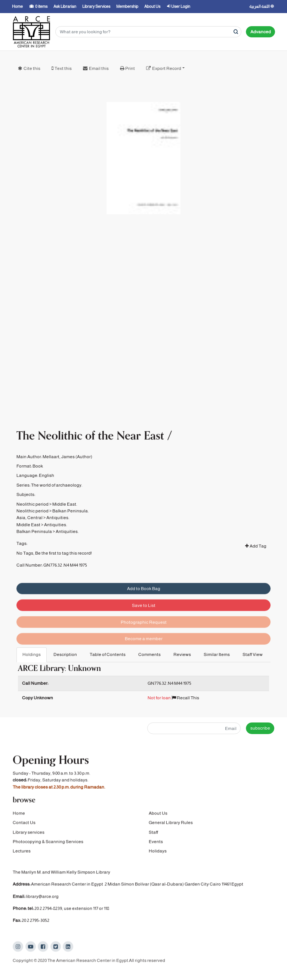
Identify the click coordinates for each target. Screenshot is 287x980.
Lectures (22, 853)
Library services (29, 834)
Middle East (28, 536)
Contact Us (24, 825)
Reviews (182, 654)
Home (19, 815)
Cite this (32, 68)
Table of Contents (108, 654)
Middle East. (65, 515)
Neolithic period (33, 515)
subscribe (260, 728)
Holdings (32, 654)
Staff (153, 834)
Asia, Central (30, 529)
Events (156, 843)
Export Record (167, 68)
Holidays (158, 853)
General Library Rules (171, 825)
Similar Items (217, 654)
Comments (149, 654)
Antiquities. (58, 529)
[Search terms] (148, 32)
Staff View (253, 654)
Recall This (185, 698)
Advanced (261, 32)
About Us (158, 815)
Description (65, 654)
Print (130, 68)
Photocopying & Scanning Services (48, 843)
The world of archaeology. (57, 496)
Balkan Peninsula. (70, 522)
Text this (63, 68)
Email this (99, 68)
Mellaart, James (59, 468)
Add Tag (256, 557)
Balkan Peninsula (34, 543)
